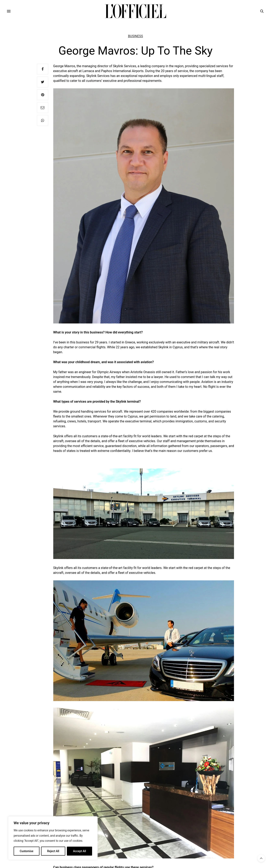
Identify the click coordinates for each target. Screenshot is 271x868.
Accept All (79, 851)
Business (136, 36)
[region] (53, 838)
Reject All (53, 851)
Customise (27, 851)
